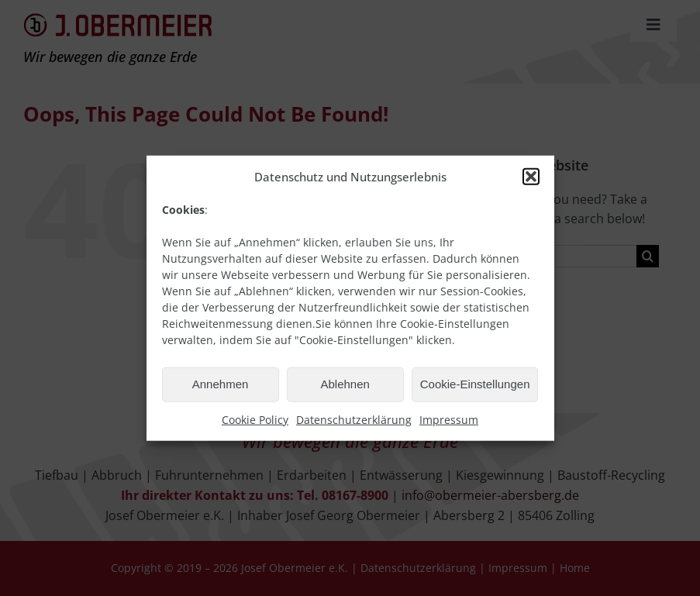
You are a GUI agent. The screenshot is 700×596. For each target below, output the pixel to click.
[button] (531, 176)
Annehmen (221, 384)
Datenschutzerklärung (354, 419)
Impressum (449, 419)
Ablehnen (345, 384)
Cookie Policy (255, 419)
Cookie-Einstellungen (475, 384)
